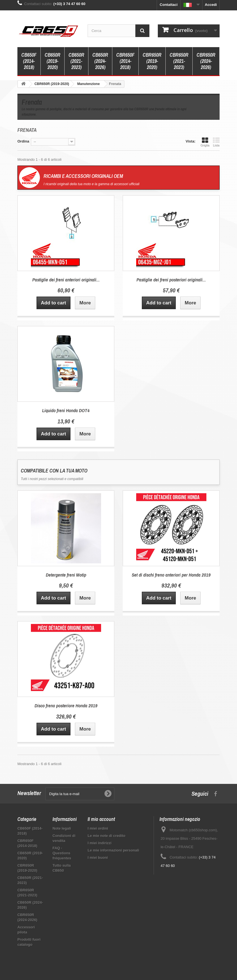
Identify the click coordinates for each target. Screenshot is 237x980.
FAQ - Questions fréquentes (62, 853)
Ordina (23, 141)
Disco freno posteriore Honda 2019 (66, 705)
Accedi (211, 5)
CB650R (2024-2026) (100, 61)
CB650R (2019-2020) (53, 61)
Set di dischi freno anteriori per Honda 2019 (171, 575)
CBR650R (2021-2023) (179, 61)
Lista (216, 142)
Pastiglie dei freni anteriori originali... (66, 280)
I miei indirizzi (100, 843)
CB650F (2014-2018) (29, 61)
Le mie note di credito (106, 836)
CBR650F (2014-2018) (125, 61)
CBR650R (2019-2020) (152, 61)
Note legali (62, 828)
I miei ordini (98, 828)
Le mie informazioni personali (113, 850)
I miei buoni (98, 858)
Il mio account (101, 819)
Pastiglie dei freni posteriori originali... (171, 280)
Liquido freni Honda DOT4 (66, 410)
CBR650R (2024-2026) (206, 61)
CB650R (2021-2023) (76, 61)
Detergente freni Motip (66, 575)
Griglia (205, 142)
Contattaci (169, 5)
